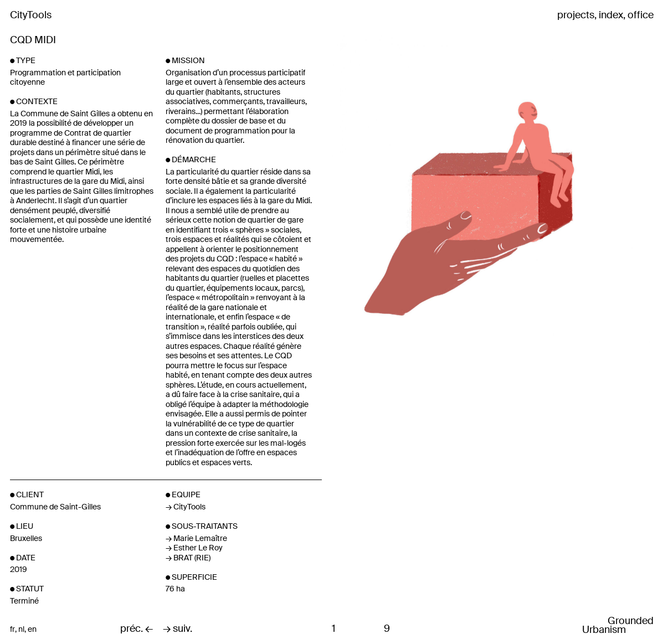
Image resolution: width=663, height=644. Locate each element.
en (32, 629)
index (611, 16)
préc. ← (137, 629)
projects (576, 16)
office (641, 16)
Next (546, 199)
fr (12, 629)
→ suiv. (178, 629)
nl (21, 629)
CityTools (31, 15)
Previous (385, 199)
